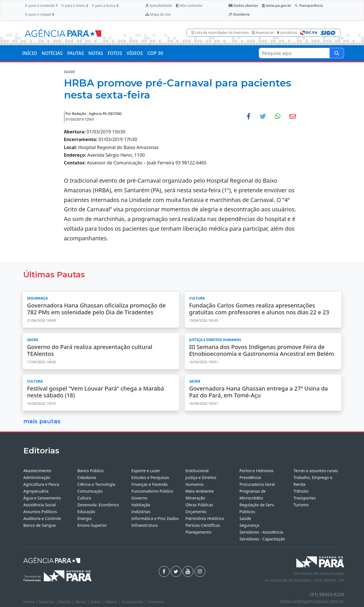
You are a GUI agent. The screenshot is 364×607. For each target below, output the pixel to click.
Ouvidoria (239, 14)
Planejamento (198, 532)
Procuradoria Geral (257, 484)
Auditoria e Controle (42, 518)
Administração (37, 477)
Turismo (301, 505)
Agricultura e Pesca (41, 484)
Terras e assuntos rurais (316, 471)
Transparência (309, 6)
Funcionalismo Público (152, 491)
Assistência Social (40, 505)
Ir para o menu (75, 6)
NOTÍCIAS (52, 53)
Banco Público (91, 471)
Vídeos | (113, 602)
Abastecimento (37, 471)
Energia (84, 518)
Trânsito (301, 491)
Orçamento (196, 512)
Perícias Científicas (203, 525)
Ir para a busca (105, 6)
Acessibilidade (159, 6)
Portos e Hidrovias (257, 471)
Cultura (84, 498)
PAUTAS (75, 53)
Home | (31, 602)
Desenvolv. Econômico (98, 505)
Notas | (83, 602)
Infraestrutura (145, 525)
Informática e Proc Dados (155, 518)
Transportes (305, 498)
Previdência (250, 477)
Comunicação (90, 491)
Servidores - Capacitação (262, 539)
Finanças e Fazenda (149, 484)
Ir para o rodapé (39, 14)
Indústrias (141, 512)
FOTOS (115, 53)
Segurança (249, 525)
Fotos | (98, 602)
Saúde (245, 518)
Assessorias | (134, 602)
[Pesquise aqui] (337, 53)
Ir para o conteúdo (41, 6)
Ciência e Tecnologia (96, 484)
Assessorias (263, 33)
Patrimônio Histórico (205, 518)
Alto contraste (189, 6)
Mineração (195, 498)
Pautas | (67, 602)
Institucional (197, 471)
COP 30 (155, 53)
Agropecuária (36, 491)
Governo (139, 498)
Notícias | (49, 602)
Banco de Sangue (40, 525)
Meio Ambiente (200, 491)
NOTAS (96, 53)
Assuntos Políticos (40, 512)
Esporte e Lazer (146, 471)
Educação (86, 512)
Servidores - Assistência (261, 532)
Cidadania (87, 477)
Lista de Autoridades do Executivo (220, 33)
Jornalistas (287, 33)
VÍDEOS (135, 53)
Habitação (141, 505)
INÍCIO (30, 53)
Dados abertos (243, 6)
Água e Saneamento (42, 498)
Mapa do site (158, 14)
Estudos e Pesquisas (150, 477)
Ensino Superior (92, 525)
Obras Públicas (199, 505)
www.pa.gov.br (277, 6)
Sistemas (156, 602)
